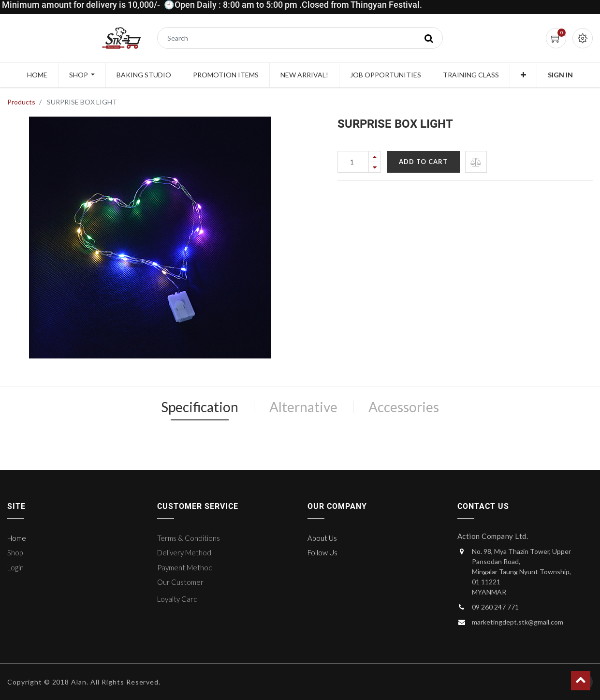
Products (21, 102)
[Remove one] (375, 167)
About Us (322, 538)
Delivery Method (184, 552)
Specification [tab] (200, 407)
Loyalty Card (177, 599)
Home (17, 538)
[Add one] (375, 156)
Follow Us (322, 552)
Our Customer (180, 582)
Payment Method (185, 567)
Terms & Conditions (189, 538)
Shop (15, 552)
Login (15, 567)
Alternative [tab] (303, 407)
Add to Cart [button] (423, 162)
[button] (523, 75)
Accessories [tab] (404, 407)
